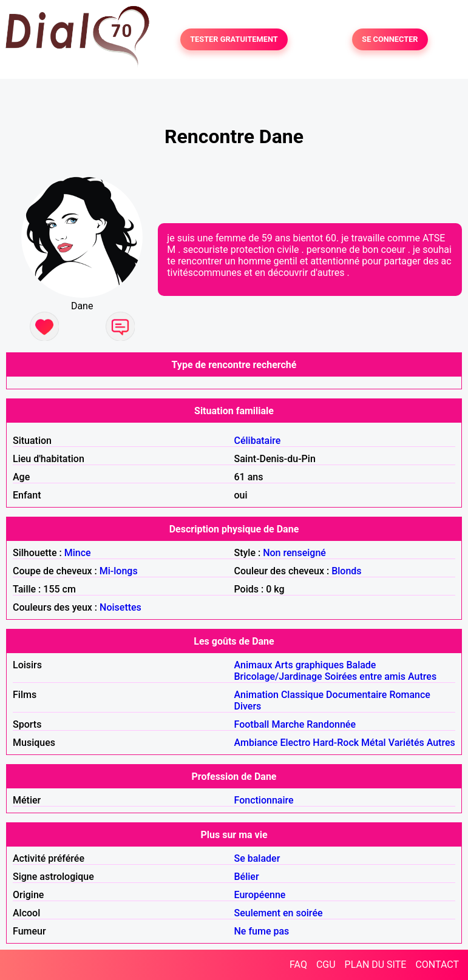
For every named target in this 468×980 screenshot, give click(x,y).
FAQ (298, 965)
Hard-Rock (336, 743)
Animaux (253, 665)
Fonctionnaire (264, 800)
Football (252, 724)
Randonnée (331, 724)
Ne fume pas (262, 931)
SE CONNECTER (390, 40)
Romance (410, 695)
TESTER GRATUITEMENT (234, 40)
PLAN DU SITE (376, 965)
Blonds (346, 571)
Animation (256, 695)
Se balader (257, 858)
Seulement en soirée (279, 913)
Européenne (260, 895)
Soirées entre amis (365, 676)
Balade (361, 665)
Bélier (247, 877)
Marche (288, 724)
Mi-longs (119, 571)
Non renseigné (294, 553)
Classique (302, 695)
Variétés (406, 743)
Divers (248, 706)
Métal (374, 743)
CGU (326, 965)
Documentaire (356, 695)
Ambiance (256, 743)
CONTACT (437, 965)
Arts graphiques (309, 665)
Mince (78, 553)
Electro (295, 743)
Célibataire (258, 441)
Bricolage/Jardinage (278, 676)
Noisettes (120, 607)
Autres (422, 676)
